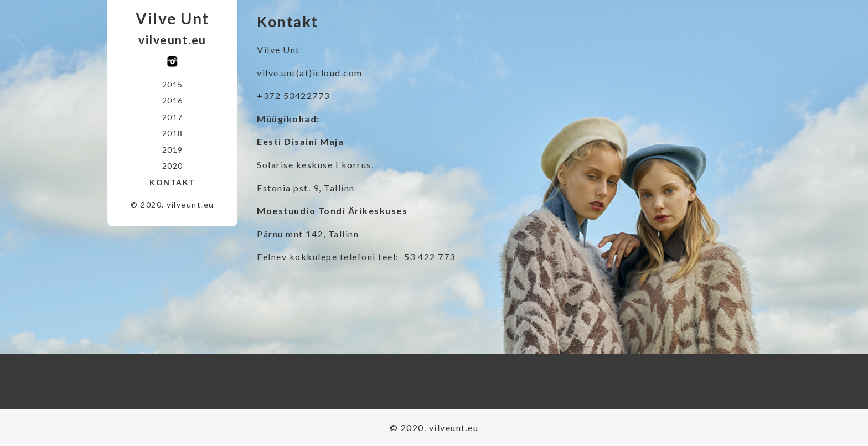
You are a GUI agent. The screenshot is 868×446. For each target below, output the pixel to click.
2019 (173, 150)
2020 (173, 166)
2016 (173, 100)
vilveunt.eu (172, 40)
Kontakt (172, 182)
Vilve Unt (172, 18)
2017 (173, 117)
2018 (173, 133)
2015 (173, 84)
